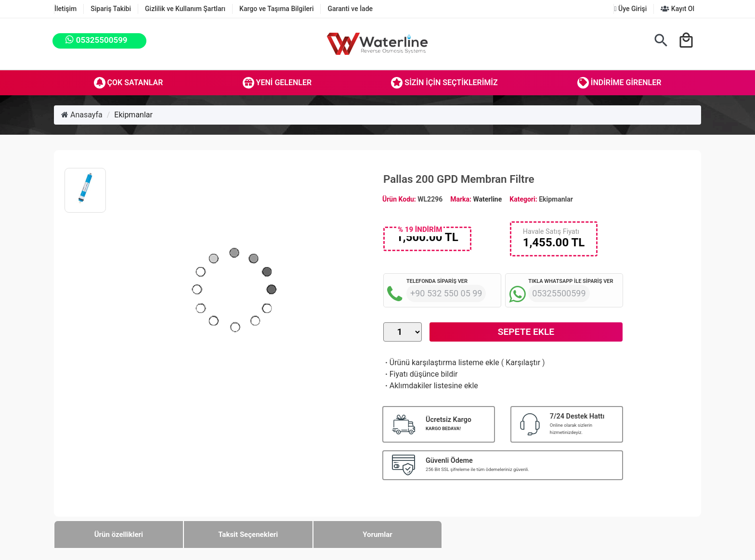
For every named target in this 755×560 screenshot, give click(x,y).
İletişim (65, 9)
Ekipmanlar (133, 115)
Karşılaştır (523, 363)
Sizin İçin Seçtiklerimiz (444, 83)
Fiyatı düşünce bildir (421, 374)
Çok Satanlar (129, 83)
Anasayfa (82, 115)
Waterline (488, 199)
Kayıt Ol (677, 9)
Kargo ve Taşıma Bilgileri (276, 9)
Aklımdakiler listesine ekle (431, 386)
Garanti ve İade (350, 9)
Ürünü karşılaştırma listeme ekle (441, 363)
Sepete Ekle (526, 332)
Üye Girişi (630, 9)
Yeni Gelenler (277, 83)
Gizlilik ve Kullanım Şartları (185, 9)
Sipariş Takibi (111, 9)
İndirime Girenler (619, 83)
